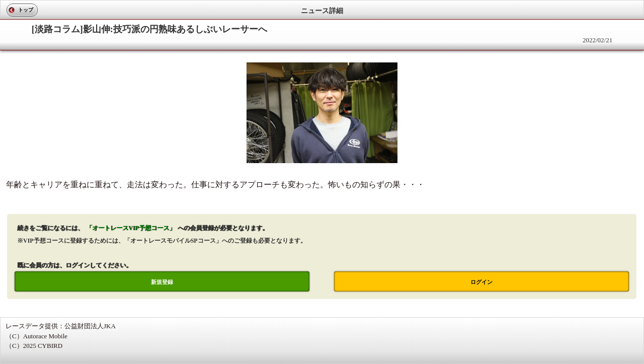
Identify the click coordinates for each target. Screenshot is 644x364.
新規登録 (162, 282)
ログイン (481, 282)
